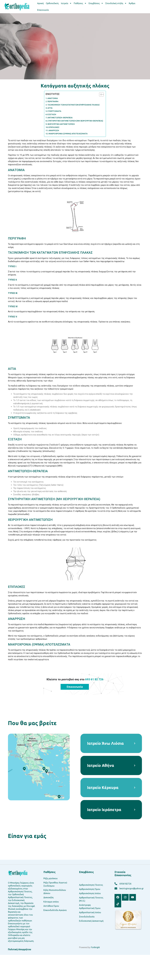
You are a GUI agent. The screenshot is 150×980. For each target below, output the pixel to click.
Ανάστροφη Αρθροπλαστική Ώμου (90, 907)
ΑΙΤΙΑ (50, 108)
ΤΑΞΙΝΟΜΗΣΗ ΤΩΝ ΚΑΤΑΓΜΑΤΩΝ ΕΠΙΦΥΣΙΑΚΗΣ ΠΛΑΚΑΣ (74, 105)
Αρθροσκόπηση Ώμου (90, 889)
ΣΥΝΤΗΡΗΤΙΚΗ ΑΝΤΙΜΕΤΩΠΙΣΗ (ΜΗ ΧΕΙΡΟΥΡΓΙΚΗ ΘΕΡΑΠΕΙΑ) (75, 121)
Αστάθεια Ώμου (51, 906)
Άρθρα (132, 3)
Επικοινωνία (43, 10)
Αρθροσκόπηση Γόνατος (91, 885)
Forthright (95, 947)
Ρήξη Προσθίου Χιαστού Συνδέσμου (55, 884)
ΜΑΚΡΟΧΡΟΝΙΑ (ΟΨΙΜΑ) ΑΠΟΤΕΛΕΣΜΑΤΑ (68, 134)
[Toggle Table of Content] (100, 94)
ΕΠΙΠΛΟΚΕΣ (54, 127)
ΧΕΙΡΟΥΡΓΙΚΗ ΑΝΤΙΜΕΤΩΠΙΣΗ (61, 124)
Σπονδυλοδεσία (87, 917)
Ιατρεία (66, 3)
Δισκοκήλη (48, 897)
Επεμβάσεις (96, 3)
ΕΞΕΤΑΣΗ (52, 114)
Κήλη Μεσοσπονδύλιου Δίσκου (55, 892)
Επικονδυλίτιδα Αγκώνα (55, 910)
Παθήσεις (80, 3)
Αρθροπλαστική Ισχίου (90, 912)
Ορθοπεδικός (52, 3)
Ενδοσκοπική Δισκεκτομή (91, 921)
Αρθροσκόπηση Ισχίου (90, 893)
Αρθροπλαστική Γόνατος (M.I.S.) (91, 899)
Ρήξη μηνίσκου (50, 878)
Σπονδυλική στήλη (116, 3)
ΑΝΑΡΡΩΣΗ (54, 130)
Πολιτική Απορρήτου (20, 949)
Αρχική (40, 3)
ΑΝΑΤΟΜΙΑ (53, 98)
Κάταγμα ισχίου (51, 902)
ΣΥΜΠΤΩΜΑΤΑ (54, 111)
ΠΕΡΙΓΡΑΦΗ (53, 101)
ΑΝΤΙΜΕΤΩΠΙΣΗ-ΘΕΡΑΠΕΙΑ (60, 118)
